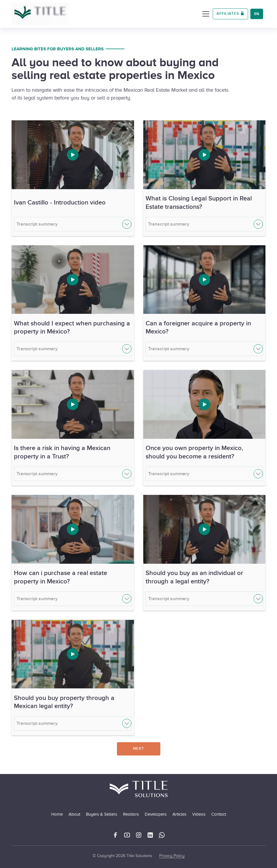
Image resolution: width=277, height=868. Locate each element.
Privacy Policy (172, 856)
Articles (179, 814)
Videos (199, 814)
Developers (156, 814)
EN (257, 14)
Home (57, 814)
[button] (205, 14)
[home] (41, 14)
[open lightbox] (73, 155)
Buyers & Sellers (102, 814)
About (74, 814)
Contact (219, 814)
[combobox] (257, 14)
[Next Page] (139, 749)
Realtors (131, 814)
